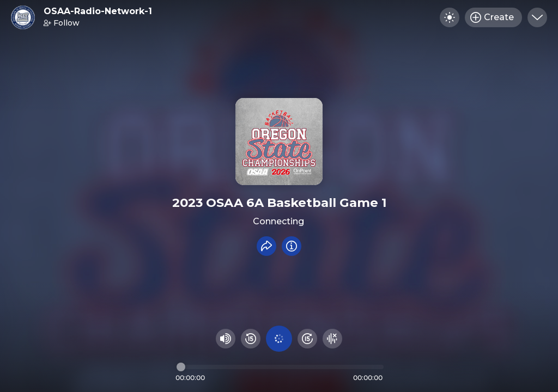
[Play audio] (279, 339)
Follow (62, 23)
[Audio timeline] (280, 367)
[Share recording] (266, 246)
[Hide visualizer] (332, 339)
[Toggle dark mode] (450, 17)
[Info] (292, 246)
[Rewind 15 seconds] (251, 339)
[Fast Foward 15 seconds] (307, 339)
